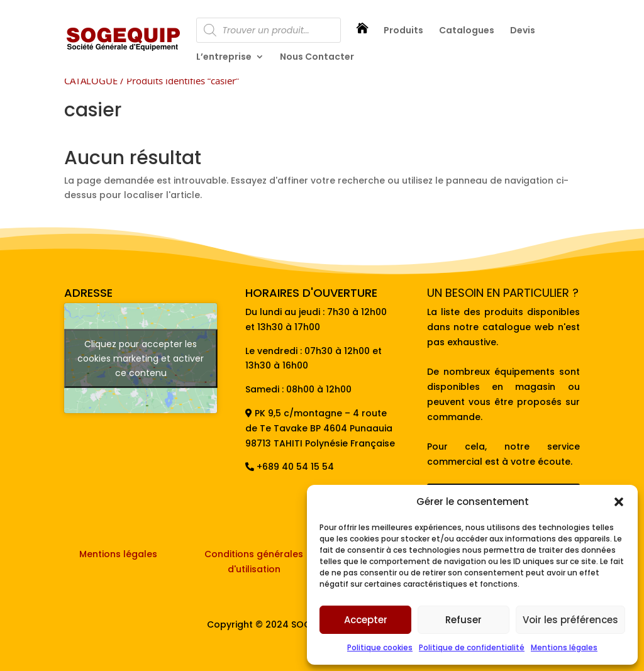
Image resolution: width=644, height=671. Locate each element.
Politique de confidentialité (472, 647)
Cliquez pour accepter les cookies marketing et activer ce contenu (141, 358)
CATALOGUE (91, 80)
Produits (403, 31)
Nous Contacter (317, 58)
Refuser (464, 620)
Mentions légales (564, 647)
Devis (523, 31)
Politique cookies (380, 647)
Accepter (366, 620)
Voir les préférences (570, 620)
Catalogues (467, 31)
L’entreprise (224, 58)
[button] (619, 502)
